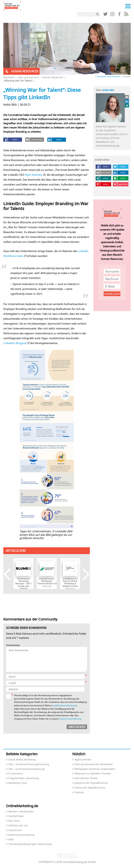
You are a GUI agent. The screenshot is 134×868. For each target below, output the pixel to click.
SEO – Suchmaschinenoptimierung (29, 764)
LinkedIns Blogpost (15, 343)
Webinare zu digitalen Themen (93, 774)
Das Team (14, 821)
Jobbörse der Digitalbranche (91, 783)
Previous (10, 574)
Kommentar (13, 645)
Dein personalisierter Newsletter (94, 764)
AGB (11, 840)
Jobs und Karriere (28, 77)
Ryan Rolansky (34, 175)
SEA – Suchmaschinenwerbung (27, 769)
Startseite (9, 77)
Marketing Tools (18, 783)
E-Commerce (16, 774)
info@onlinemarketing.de (65, 705)
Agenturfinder (83, 760)
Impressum (15, 830)
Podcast (79, 792)
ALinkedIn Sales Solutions (109, 76)
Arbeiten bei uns (18, 826)
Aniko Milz (108, 90)
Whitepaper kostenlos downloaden (95, 769)
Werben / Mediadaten (21, 812)
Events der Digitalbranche (90, 788)
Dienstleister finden (86, 778)
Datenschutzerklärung (70, 719)
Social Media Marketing (22, 760)
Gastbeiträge (16, 816)
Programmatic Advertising (24, 778)
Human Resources (53, 77)
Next (83, 574)
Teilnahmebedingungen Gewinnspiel (30, 844)
